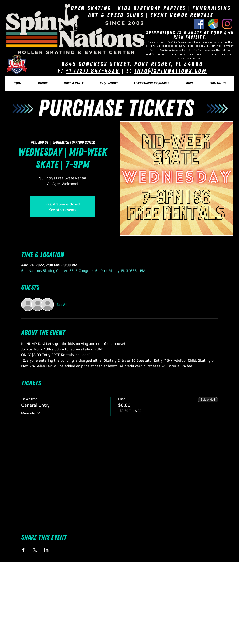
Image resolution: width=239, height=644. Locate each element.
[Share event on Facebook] (23, 550)
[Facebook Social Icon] (199, 24)
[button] (42, 83)
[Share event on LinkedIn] (46, 550)
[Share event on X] (35, 550)
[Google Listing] (213, 24)
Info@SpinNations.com (171, 71)
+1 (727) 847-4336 (93, 71)
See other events (63, 210)
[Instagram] (227, 24)
